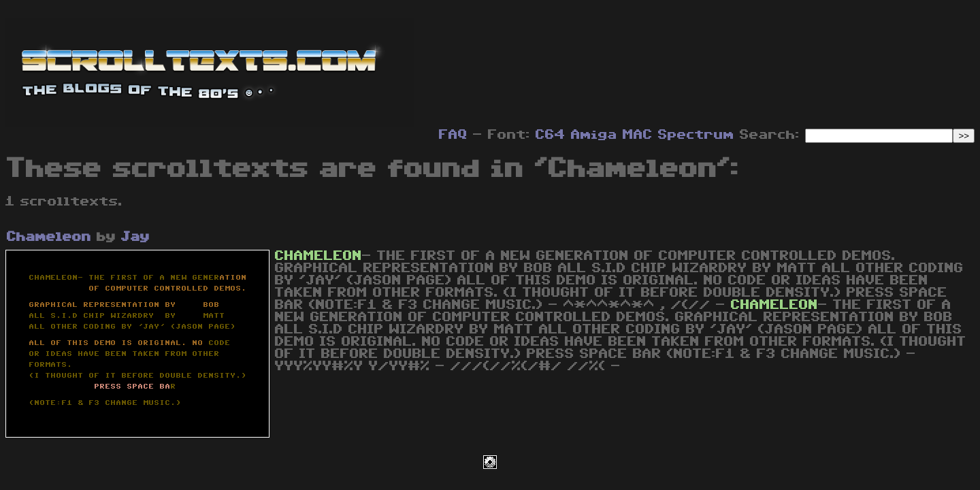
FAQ (453, 135)
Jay (135, 237)
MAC (638, 135)
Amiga (594, 135)
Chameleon (49, 237)
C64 (551, 135)
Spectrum (696, 135)
